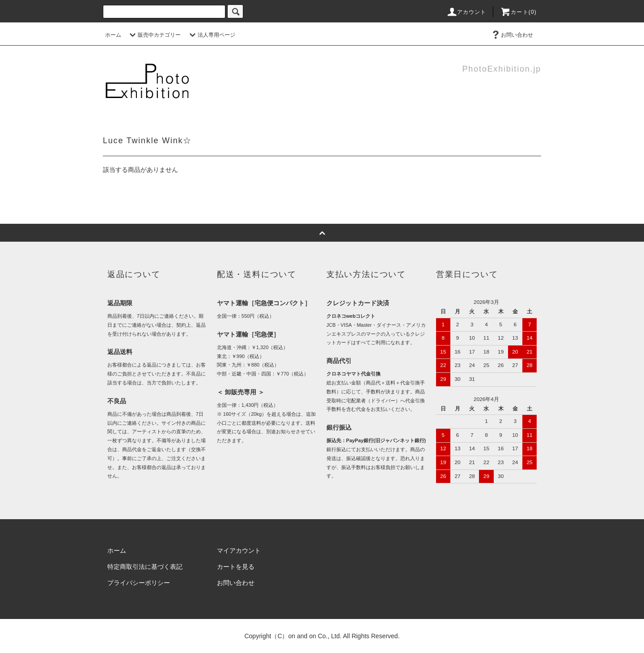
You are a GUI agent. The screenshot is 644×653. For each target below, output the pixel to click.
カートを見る (236, 567)
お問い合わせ (512, 35)
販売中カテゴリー (154, 35)
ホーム (113, 35)
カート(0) (518, 12)
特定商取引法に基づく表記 (145, 567)
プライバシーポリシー (139, 583)
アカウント (466, 12)
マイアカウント (239, 551)
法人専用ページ (211, 35)
